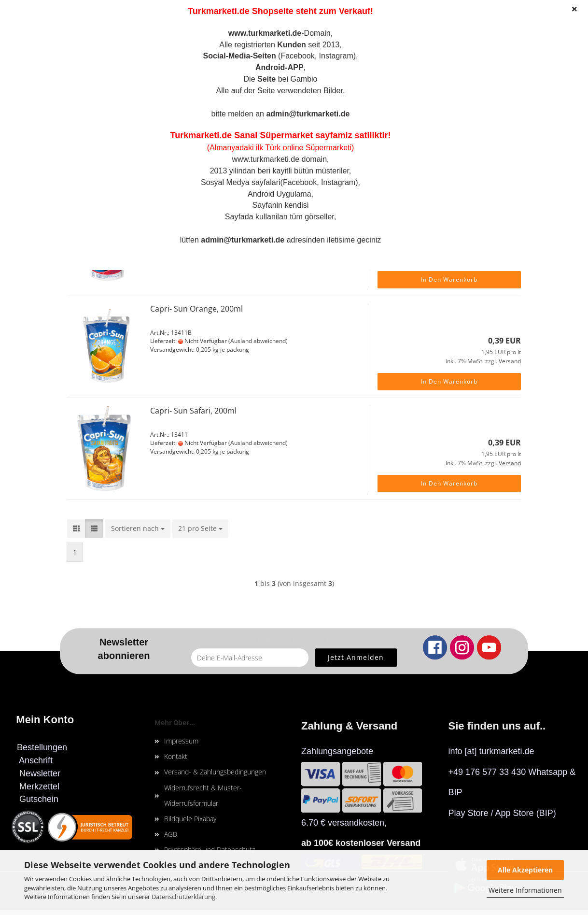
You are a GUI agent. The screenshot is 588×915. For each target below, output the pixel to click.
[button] (76, 529)
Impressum (181, 741)
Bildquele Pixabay (190, 819)
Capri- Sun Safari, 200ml (193, 411)
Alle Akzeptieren (525, 870)
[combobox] (138, 529)
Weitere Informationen (525, 890)
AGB (171, 834)
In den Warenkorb (449, 279)
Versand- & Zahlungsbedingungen (215, 772)
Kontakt (176, 756)
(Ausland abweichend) (258, 341)
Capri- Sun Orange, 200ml (196, 309)
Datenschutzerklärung (183, 897)
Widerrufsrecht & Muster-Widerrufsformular (203, 795)
